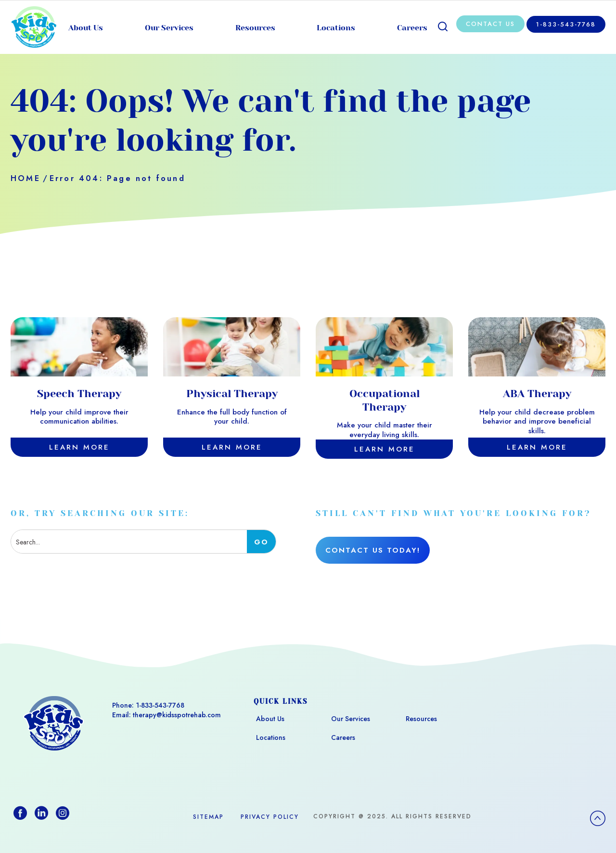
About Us (86, 28)
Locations (336, 28)
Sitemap (208, 817)
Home (26, 178)
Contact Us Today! (373, 550)
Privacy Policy (270, 817)
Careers (412, 28)
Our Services (169, 28)
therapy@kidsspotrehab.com (177, 715)
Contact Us (490, 24)
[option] (592, 842)
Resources (255, 28)
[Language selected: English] (592, 841)
